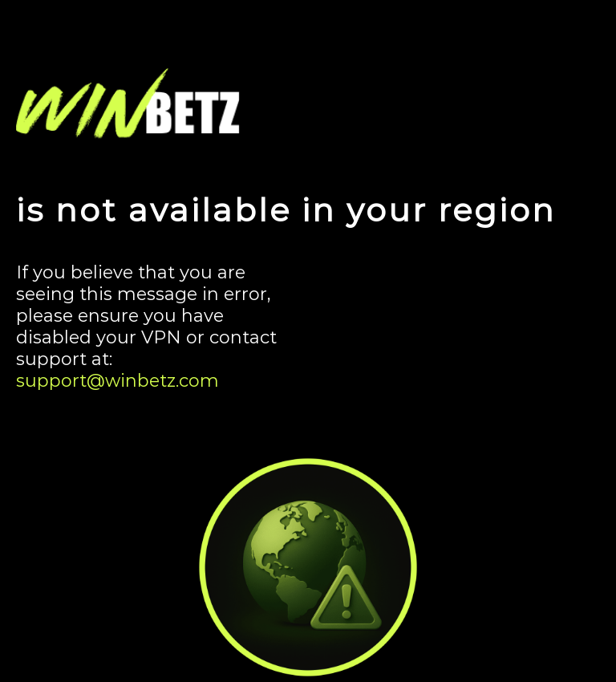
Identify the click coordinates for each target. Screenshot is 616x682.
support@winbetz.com (118, 381)
